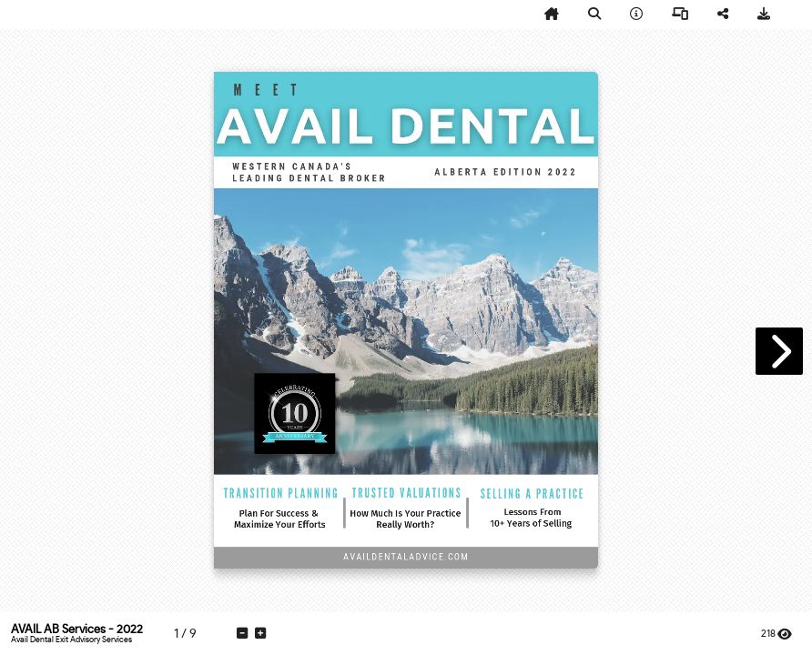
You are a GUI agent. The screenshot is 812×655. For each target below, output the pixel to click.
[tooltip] (552, 15)
